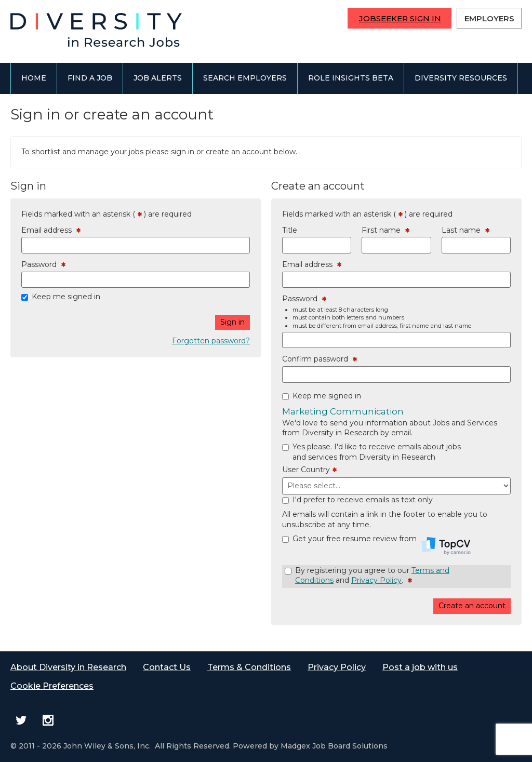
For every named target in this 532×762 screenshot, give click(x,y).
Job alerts (158, 78)
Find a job (90, 78)
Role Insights (351, 78)
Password (43, 265)
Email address (51, 231)
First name (385, 231)
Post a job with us (420, 667)
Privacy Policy (376, 580)
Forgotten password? (211, 341)
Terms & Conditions (249, 667)
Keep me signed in (66, 297)
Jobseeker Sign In (400, 18)
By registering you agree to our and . (372, 576)
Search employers (245, 78)
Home (34, 78)
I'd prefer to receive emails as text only (363, 500)
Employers (489, 18)
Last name (465, 231)
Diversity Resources (461, 78)
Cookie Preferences (52, 686)
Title (290, 230)
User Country (309, 470)
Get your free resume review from (382, 543)
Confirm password (320, 359)
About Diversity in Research (68, 667)
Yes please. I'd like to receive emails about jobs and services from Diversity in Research (377, 452)
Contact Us (167, 667)
